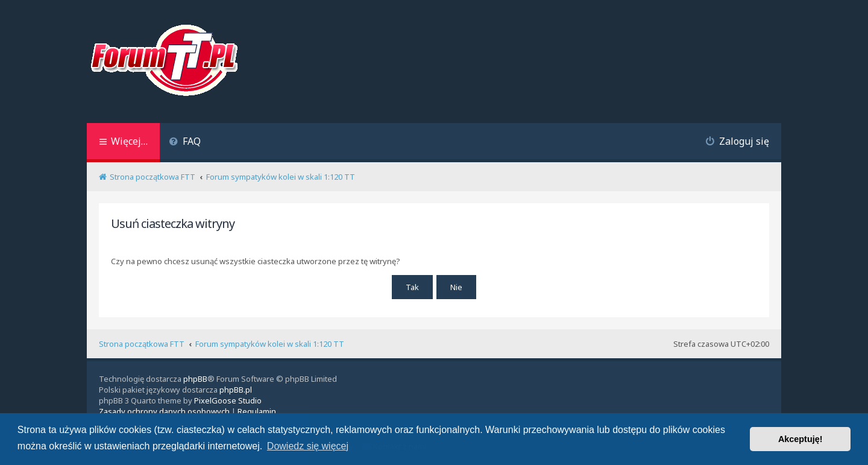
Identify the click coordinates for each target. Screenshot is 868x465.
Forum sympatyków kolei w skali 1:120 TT (270, 344)
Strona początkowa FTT (142, 344)
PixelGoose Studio (228, 400)
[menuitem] (185, 143)
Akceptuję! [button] (800, 439)
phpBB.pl (236, 390)
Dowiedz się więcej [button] (308, 446)
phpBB (195, 379)
